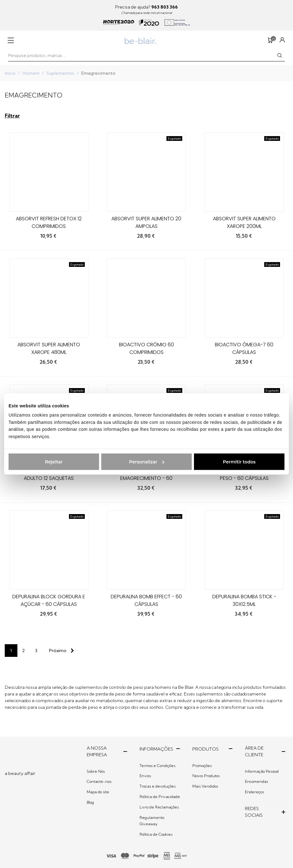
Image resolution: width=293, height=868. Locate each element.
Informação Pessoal (262, 771)
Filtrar (12, 116)
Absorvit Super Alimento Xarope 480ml (49, 348)
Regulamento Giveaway (152, 821)
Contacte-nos (99, 781)
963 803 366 (165, 7)
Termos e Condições (157, 766)
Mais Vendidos (205, 786)
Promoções (202, 766)
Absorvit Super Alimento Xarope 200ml (244, 222)
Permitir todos (239, 462)
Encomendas (256, 781)
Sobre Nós (96, 771)
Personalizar (147, 462)
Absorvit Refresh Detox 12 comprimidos (49, 222)
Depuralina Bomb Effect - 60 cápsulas (146, 600)
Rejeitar (54, 462)
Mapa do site (98, 792)
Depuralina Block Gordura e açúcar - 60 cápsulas (49, 600)
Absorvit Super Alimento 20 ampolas (146, 222)
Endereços (254, 792)
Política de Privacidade (160, 797)
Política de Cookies (156, 834)
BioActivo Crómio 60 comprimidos (146, 348)
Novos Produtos (206, 776)
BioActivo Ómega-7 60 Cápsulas (244, 348)
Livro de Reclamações (159, 807)
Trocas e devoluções (158, 786)
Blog (90, 802)
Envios (145, 776)
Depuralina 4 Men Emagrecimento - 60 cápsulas (146, 478)
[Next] (60, 651)
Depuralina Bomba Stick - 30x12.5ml (244, 600)
